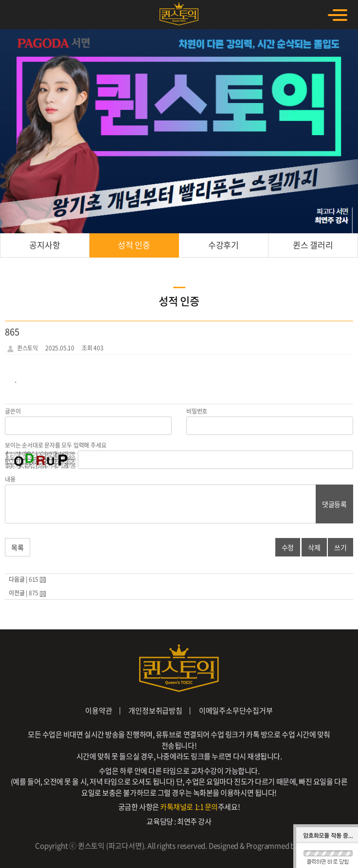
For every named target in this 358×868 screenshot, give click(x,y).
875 (34, 593)
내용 (10, 479)
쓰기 (340, 547)
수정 (288, 547)
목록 (18, 547)
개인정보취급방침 (155, 711)
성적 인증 (134, 245)
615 (34, 579)
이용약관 (98, 711)
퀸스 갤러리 (313, 245)
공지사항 (45, 245)
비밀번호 (197, 411)
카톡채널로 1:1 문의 (189, 807)
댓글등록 (334, 504)
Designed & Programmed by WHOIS (266, 846)
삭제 (314, 547)
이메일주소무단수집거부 (236, 711)
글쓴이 (13, 411)
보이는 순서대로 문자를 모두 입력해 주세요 (55, 445)
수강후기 (224, 245)
